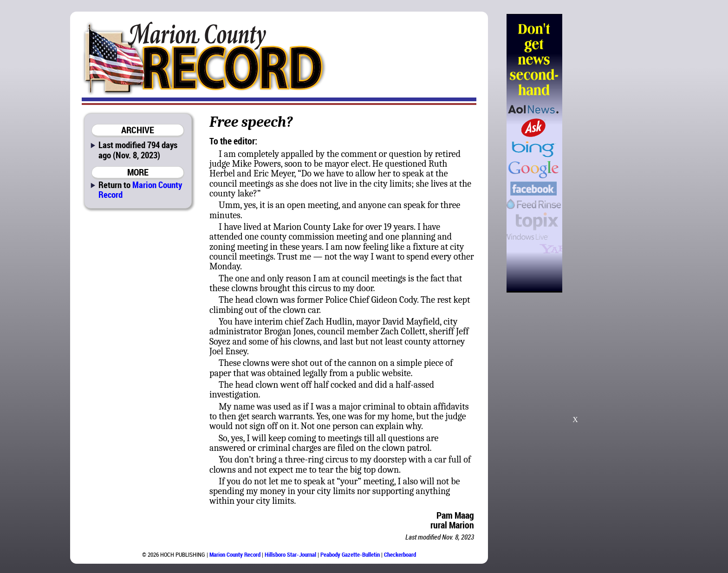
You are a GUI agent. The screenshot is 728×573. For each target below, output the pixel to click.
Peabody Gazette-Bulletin (350, 554)
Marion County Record (140, 189)
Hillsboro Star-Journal (290, 554)
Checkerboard (400, 554)
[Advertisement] (610, 153)
